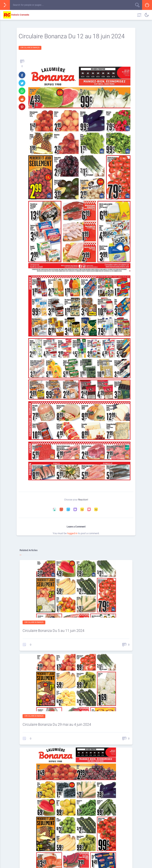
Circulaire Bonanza (30, 48)
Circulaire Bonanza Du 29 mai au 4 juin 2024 (57, 724)
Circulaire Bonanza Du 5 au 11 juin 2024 (53, 631)
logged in (72, 533)
